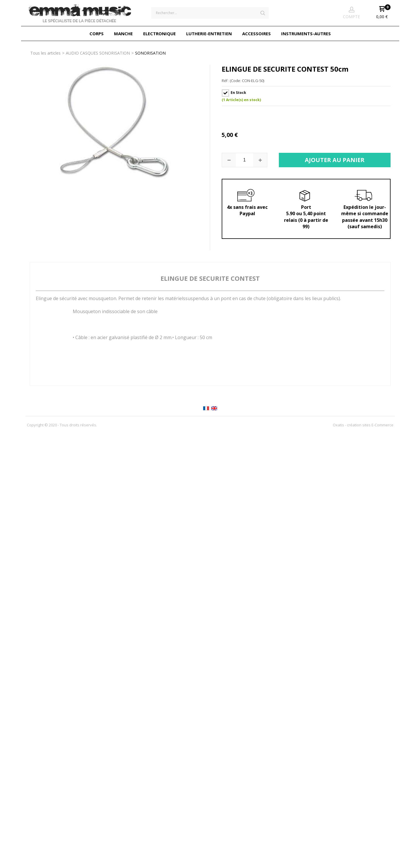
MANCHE (123, 34)
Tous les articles (45, 53)
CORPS (97, 34)
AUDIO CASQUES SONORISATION (98, 53)
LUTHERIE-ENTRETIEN (209, 34)
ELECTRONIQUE (159, 34)
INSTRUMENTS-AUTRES (306, 34)
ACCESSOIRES (256, 34)
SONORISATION (150, 53)
